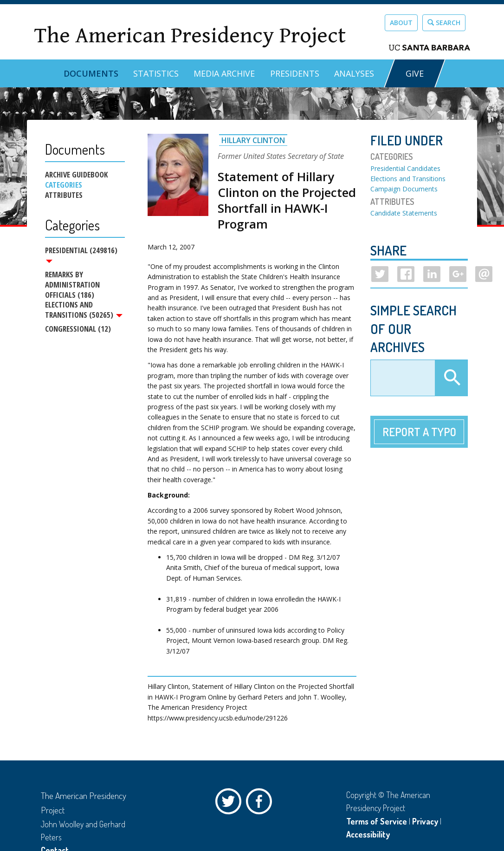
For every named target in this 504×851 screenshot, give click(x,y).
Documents (91, 73)
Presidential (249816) (81, 254)
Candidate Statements (404, 213)
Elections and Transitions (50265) (84, 311)
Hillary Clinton (253, 140)
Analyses (354, 73)
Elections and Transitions (408, 179)
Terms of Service (377, 821)
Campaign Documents (404, 189)
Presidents (295, 73)
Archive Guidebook (76, 175)
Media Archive (224, 73)
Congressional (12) (78, 331)
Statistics (156, 73)
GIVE (415, 73)
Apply (451, 378)
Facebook (261, 804)
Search (444, 23)
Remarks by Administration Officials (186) (72, 285)
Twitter (231, 804)
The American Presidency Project (190, 36)
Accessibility (368, 834)
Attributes (64, 195)
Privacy (425, 821)
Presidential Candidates (405, 168)
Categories (64, 185)
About (401, 23)
